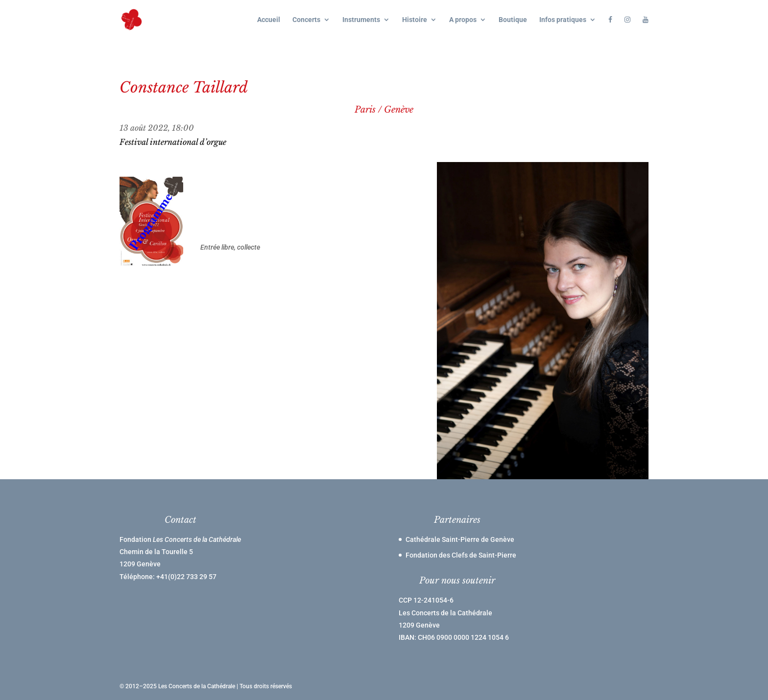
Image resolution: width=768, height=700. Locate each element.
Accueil (269, 20)
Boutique (513, 20)
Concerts (306, 20)
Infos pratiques (563, 20)
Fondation (180, 539)
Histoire (415, 20)
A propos (463, 20)
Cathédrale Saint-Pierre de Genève (460, 539)
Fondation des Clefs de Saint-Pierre (461, 555)
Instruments (361, 20)
